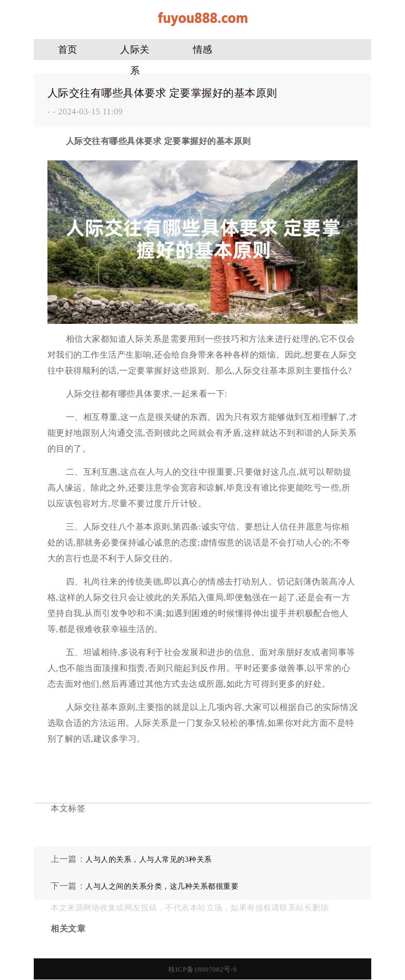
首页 (68, 50)
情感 (203, 50)
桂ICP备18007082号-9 (202, 969)
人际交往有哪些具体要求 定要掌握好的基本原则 (162, 93)
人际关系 (135, 52)
